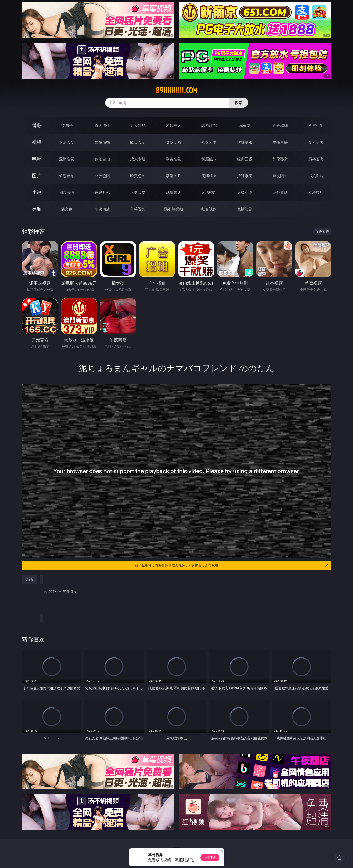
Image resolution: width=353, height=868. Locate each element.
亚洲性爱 (67, 159)
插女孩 (67, 209)
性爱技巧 (316, 192)
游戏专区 (174, 126)
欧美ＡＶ (138, 142)
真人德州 (102, 126)
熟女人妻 (209, 142)
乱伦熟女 (280, 159)
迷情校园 (209, 192)
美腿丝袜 (209, 176)
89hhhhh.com (176, 91)
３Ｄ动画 (174, 142)
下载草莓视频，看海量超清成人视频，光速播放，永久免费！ (230, 565)
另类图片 (316, 176)
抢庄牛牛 (316, 126)
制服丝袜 (209, 159)
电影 (37, 159)
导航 (37, 209)
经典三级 (245, 159)
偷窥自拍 (67, 176)
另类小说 (245, 192)
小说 (37, 192)
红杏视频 (209, 209)
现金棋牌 (280, 126)
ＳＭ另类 (316, 142)
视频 (37, 142)
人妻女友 (138, 192)
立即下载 (210, 857)
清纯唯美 (245, 176)
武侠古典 (174, 192)
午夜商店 (102, 209)
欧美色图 (138, 176)
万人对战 (138, 126)
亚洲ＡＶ (67, 142)
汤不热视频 (174, 209)
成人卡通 (138, 159)
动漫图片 (174, 176)
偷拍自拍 (102, 159)
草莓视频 (138, 209)
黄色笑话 (280, 192)
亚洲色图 (102, 176)
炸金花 (245, 126)
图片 (37, 175)
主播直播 (280, 142)
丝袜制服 (245, 142)
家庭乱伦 (102, 192)
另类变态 (316, 159)
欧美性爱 (174, 159)
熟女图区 (280, 176)
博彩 (37, 125)
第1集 (30, 580)
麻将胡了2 (209, 126)
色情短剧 (245, 209)
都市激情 (67, 192)
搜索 (239, 103)
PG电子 (67, 126)
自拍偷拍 (102, 142)
